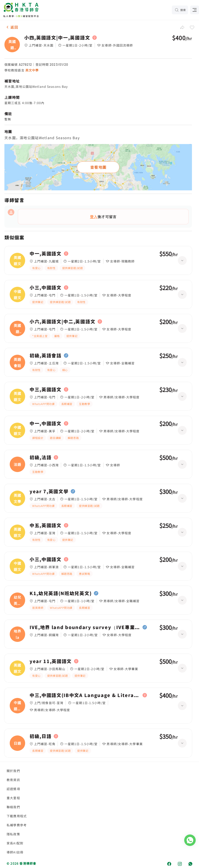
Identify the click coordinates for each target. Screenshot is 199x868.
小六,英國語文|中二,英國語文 (62, 322)
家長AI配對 (15, 843)
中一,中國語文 (46, 424)
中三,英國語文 (46, 390)
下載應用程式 (17, 816)
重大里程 (13, 798)
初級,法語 (40, 457)
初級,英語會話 (46, 356)
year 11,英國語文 (51, 661)
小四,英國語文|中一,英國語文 (57, 38)
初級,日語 (40, 736)
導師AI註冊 (15, 852)
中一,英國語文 (46, 254)
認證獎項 (13, 789)
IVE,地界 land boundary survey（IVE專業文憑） (85, 627)
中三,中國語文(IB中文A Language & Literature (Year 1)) (85, 695)
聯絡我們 (13, 807)
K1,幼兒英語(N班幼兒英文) (61, 593)
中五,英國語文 (46, 525)
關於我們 (13, 771)
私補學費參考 (17, 825)
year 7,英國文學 (49, 491)
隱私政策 (13, 834)
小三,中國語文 (46, 288)
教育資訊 (13, 780)
